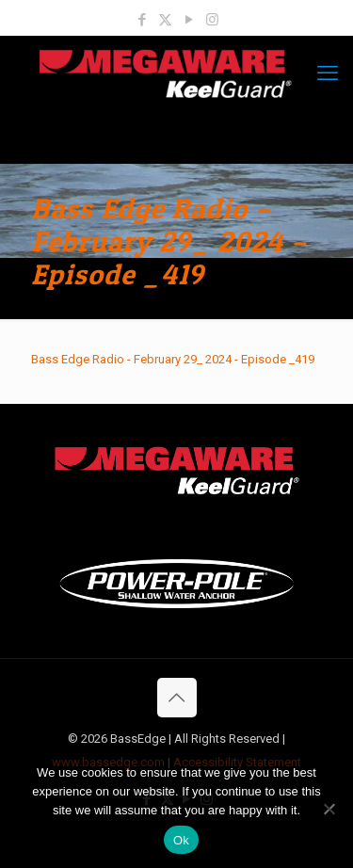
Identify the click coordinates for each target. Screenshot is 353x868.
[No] (329, 809)
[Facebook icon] (142, 20)
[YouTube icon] (189, 20)
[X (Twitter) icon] (165, 20)
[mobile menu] (328, 73)
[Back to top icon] (177, 698)
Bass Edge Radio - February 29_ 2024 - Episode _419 (173, 359)
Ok (181, 840)
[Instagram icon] (212, 20)
